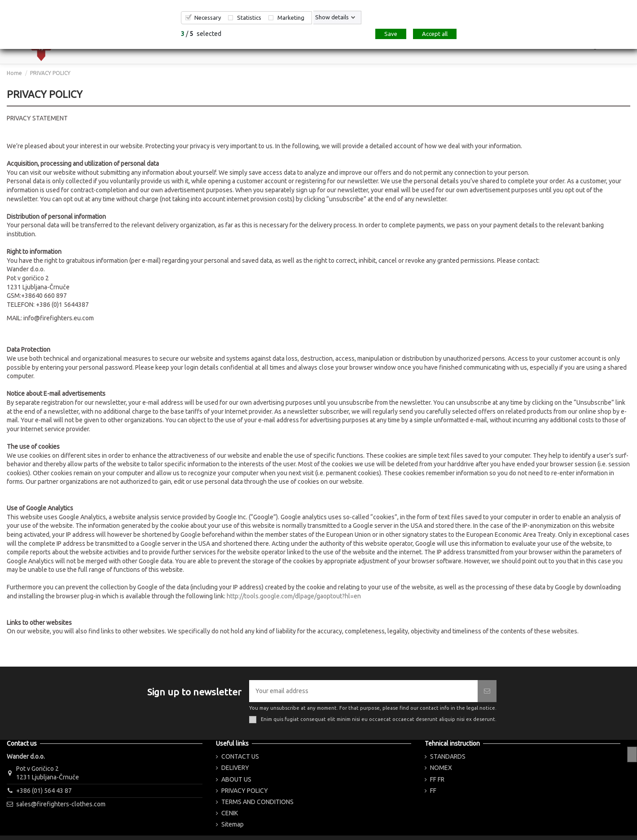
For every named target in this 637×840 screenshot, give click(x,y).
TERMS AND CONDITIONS (257, 802)
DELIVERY (235, 768)
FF (433, 791)
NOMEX (441, 768)
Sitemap (233, 824)
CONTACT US (240, 756)
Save (391, 34)
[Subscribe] (487, 691)
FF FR (437, 779)
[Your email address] (363, 691)
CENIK (230, 813)
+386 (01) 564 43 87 (44, 791)
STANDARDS (448, 756)
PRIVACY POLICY (245, 791)
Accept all (435, 34)
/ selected (201, 34)
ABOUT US (236, 779)
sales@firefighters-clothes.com (61, 804)
